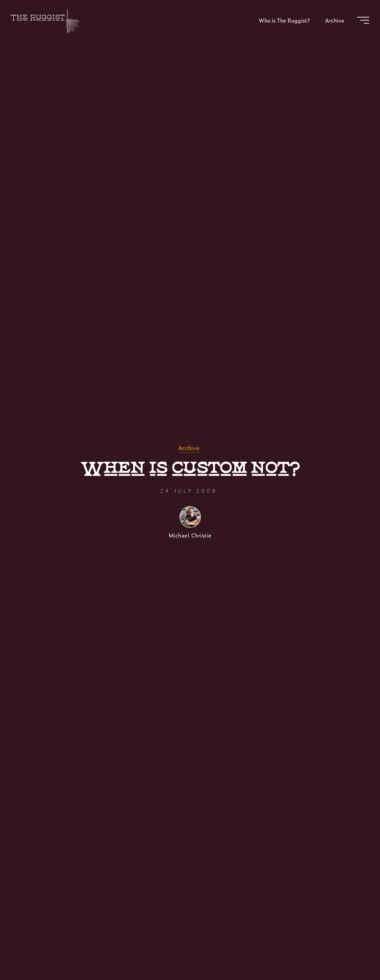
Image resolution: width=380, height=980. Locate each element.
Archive (189, 448)
